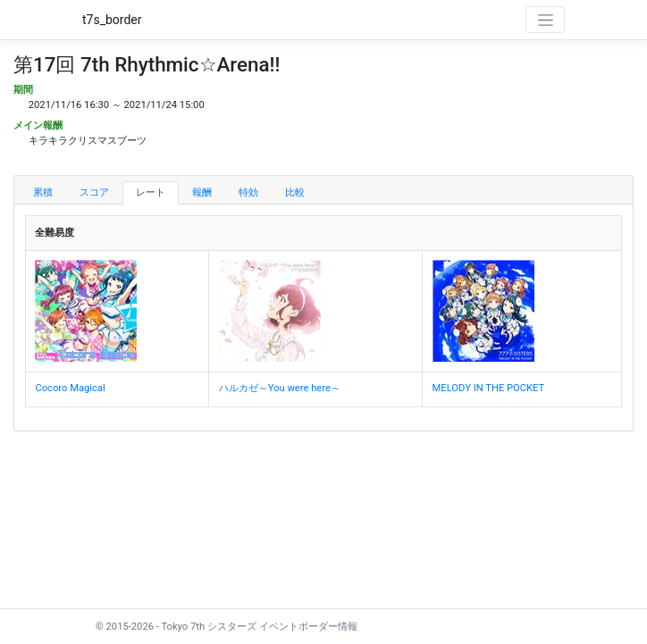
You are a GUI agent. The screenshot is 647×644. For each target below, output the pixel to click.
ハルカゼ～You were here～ (280, 388)
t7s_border (112, 20)
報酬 (202, 192)
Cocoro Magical (70, 388)
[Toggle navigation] (545, 20)
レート (151, 192)
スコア (94, 192)
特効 (248, 192)
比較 (295, 192)
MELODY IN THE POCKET (489, 388)
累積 (43, 192)
